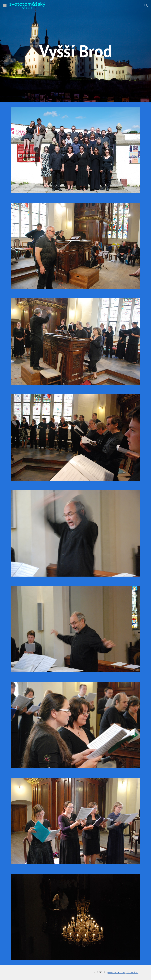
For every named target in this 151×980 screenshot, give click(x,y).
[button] (5, 5)
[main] (75, 51)
